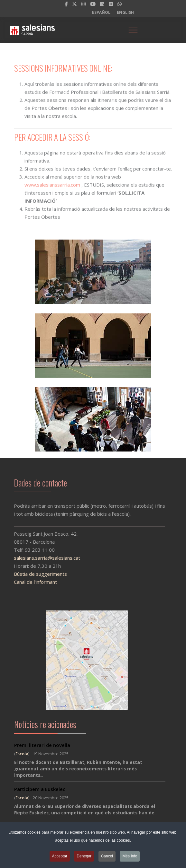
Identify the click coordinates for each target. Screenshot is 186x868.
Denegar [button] (84, 858)
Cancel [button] (107, 858)
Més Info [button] (130, 858)
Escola (22, 754)
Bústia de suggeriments (36, 574)
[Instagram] (84, 4)
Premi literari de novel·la (42, 745)
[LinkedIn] (102, 4)
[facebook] (66, 4)
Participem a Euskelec (40, 789)
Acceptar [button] (60, 858)
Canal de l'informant (31, 582)
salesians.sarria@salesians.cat (42, 558)
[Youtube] (93, 4)
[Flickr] (111, 4)
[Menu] (133, 30)
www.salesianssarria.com (52, 187)
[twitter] (74, 4)
